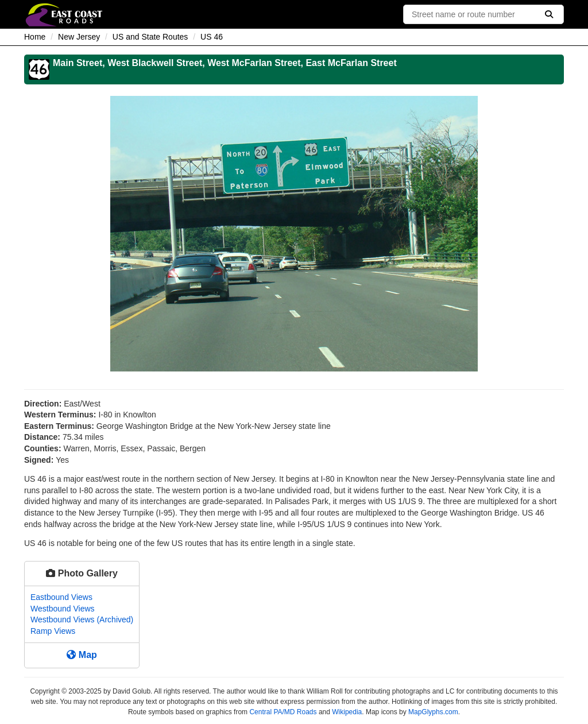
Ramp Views (53, 631)
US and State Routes (150, 37)
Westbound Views (63, 609)
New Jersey (79, 37)
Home (35, 37)
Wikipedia (347, 712)
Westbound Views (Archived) (82, 620)
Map (82, 655)
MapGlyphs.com (433, 712)
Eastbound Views (61, 597)
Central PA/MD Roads (283, 712)
